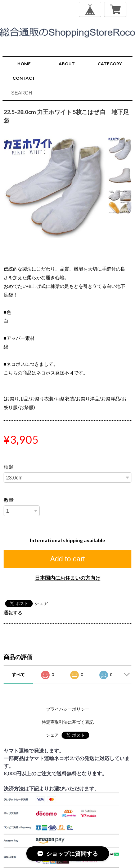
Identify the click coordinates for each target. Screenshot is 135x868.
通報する (13, 613)
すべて (18, 674)
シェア (41, 603)
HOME (24, 64)
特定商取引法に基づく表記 (68, 722)
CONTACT (24, 78)
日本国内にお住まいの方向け (68, 578)
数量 (9, 500)
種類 (9, 467)
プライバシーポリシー (68, 709)
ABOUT (67, 64)
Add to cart (67, 559)
